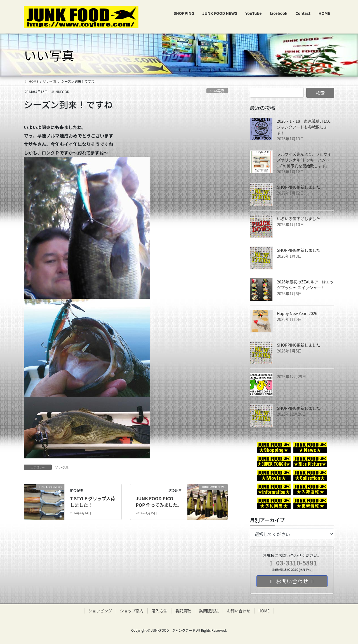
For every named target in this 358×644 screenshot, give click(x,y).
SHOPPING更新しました (299, 187)
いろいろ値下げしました (298, 219)
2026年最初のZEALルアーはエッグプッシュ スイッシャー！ (305, 285)
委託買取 (183, 611)
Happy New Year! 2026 (297, 313)
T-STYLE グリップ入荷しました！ (92, 501)
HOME (264, 611)
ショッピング (100, 611)
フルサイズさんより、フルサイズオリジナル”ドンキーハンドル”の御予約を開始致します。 (304, 160)
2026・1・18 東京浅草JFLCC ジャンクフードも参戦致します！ (306, 127)
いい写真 (217, 91)
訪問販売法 (209, 611)
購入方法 (159, 611)
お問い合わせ (239, 611)
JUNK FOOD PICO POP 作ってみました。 (159, 501)
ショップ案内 (132, 611)
